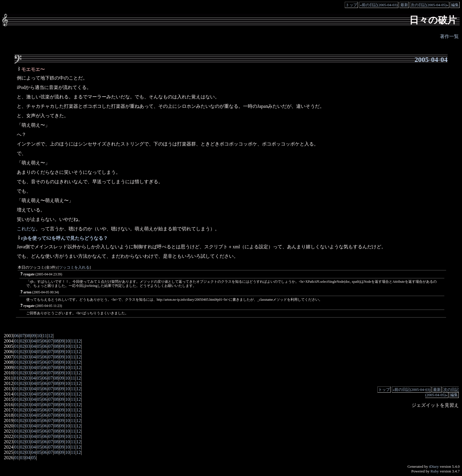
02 (22, 341)
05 (39, 341)
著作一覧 (449, 36)
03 (28, 341)
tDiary (434, 466)
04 (34, 341)
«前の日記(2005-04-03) (379, 5)
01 (16, 341)
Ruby (435, 471)
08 (28, 336)
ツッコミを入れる (74, 267)
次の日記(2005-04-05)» (430, 5)
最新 (404, 5)
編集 (455, 5)
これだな (26, 229)
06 (16, 336)
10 (39, 336)
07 (22, 336)
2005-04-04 (431, 59)
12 (50, 336)
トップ (351, 5)
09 (34, 336)
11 (45, 336)
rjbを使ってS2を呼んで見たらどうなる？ (65, 238)
